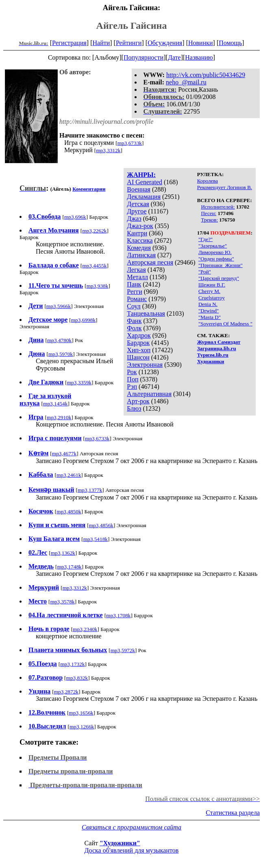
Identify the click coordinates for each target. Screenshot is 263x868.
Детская (138, 204)
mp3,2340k (85, 629)
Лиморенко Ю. (215, 252)
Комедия (139, 248)
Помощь (230, 43)
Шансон (138, 357)
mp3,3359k (79, 382)
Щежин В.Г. (212, 285)
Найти (101, 43)
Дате (174, 57)
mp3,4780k (59, 340)
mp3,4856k (101, 525)
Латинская (141, 255)
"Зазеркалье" (213, 246)
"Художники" (120, 843)
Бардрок (138, 343)
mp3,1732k (72, 664)
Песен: (209, 213)
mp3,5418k (96, 539)
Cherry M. (209, 291)
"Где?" (205, 239)
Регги (134, 292)
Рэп (132, 387)
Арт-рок (138, 401)
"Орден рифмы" (216, 259)
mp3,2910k (59, 417)
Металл (137, 277)
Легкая (136, 270)
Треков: (209, 220)
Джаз (134, 219)
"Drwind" (209, 311)
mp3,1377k (90, 490)
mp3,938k (98, 286)
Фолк (134, 328)
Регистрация (69, 43)
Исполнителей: (218, 207)
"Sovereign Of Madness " (225, 324)
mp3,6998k (83, 320)
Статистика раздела (233, 813)
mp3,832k (77, 678)
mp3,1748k (69, 567)
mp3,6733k (130, 143)
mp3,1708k (118, 615)
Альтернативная (149, 394)
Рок (132, 372)
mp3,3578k (62, 602)
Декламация (144, 197)
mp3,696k (75, 217)
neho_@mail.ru (186, 82)
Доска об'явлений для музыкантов (132, 850)
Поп (133, 379)
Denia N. (208, 304)
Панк (134, 284)
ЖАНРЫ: (141, 175)
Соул (134, 306)
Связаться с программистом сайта (131, 827)
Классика (140, 240)
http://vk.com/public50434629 (206, 75)
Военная (139, 189)
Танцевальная (146, 313)
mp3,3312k (108, 150)
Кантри (137, 233)
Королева (208, 181)
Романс (137, 299)
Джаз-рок (140, 226)
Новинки (201, 43)
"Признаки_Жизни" (221, 265)
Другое (137, 211)
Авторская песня (150, 262)
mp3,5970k (61, 354)
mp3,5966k (59, 306)
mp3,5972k (123, 650)
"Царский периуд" (219, 278)
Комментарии (89, 189)
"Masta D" (210, 317)
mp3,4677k (64, 453)
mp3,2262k (94, 231)
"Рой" (205, 272)
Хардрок (139, 335)
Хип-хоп (139, 350)
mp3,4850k (69, 512)
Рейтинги (129, 43)
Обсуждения (165, 43)
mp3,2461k (69, 475)
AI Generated (145, 182)
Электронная (145, 365)
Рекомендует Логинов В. (225, 187)
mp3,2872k (66, 692)
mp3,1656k (81, 713)
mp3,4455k (94, 266)
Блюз (134, 408)
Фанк (134, 321)
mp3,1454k (55, 404)
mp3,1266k (82, 727)
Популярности (143, 57)
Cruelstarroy (212, 298)
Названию (199, 57)
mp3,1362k (63, 553)
